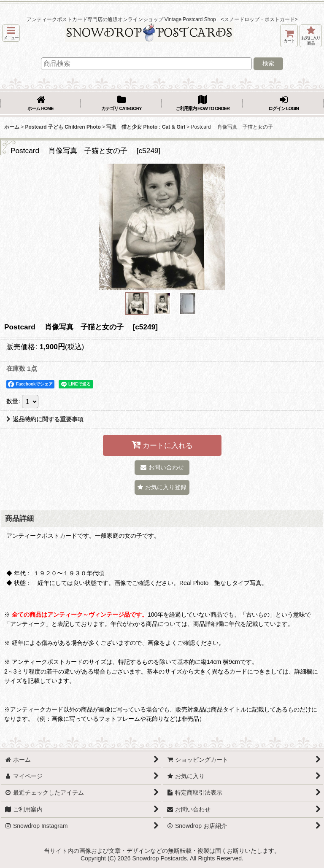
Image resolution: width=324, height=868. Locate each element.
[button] (11, 33)
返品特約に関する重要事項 (45, 419)
